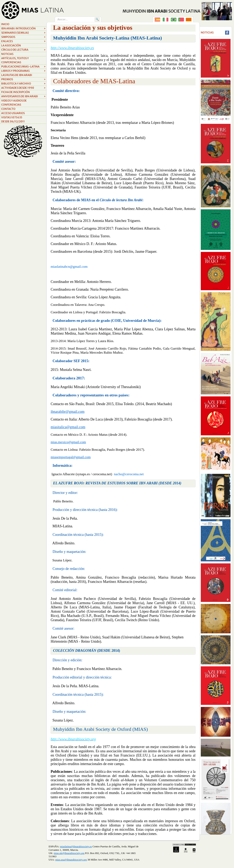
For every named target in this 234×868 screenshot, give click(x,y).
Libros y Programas (23, 71)
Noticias (7, 54)
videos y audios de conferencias (14, 103)
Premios (23, 79)
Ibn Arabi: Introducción (23, 29)
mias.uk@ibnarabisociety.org (69, 853)
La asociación (11, 45)
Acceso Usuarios (13, 113)
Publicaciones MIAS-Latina (23, 67)
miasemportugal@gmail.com (71, 457)
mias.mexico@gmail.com (68, 442)
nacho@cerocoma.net (129, 474)
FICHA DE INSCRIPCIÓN (15, 92)
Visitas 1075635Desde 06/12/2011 (13, 119)
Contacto (8, 109)
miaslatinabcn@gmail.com (69, 267)
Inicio (5, 24)
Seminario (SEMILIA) (23, 33)
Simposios (23, 37)
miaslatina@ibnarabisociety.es (76, 846)
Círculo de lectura (23, 50)
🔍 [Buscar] (97, 19)
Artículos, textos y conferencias (15, 60)
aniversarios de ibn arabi (23, 96)
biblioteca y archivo (23, 84)
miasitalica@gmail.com (68, 427)
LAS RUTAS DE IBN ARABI (17, 75)
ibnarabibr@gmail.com (68, 412)
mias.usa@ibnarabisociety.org (71, 860)
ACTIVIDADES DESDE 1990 (23, 88)
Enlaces (23, 41)
